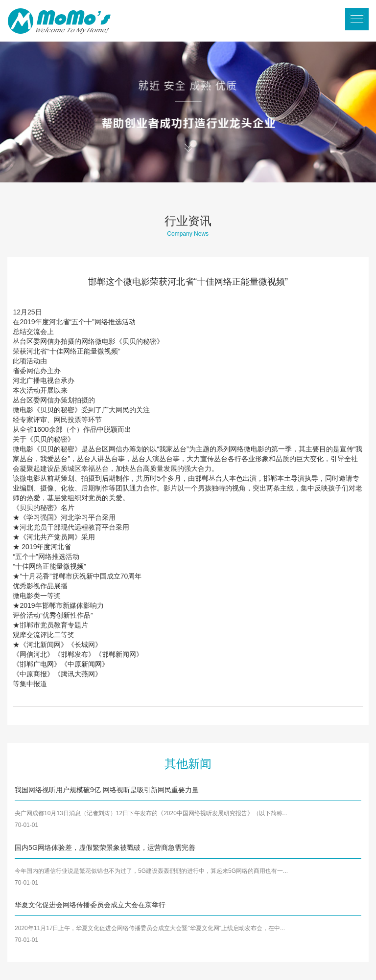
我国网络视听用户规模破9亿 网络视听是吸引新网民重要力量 (107, 790)
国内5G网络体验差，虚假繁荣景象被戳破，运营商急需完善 (105, 847)
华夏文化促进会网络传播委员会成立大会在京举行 (90, 905)
